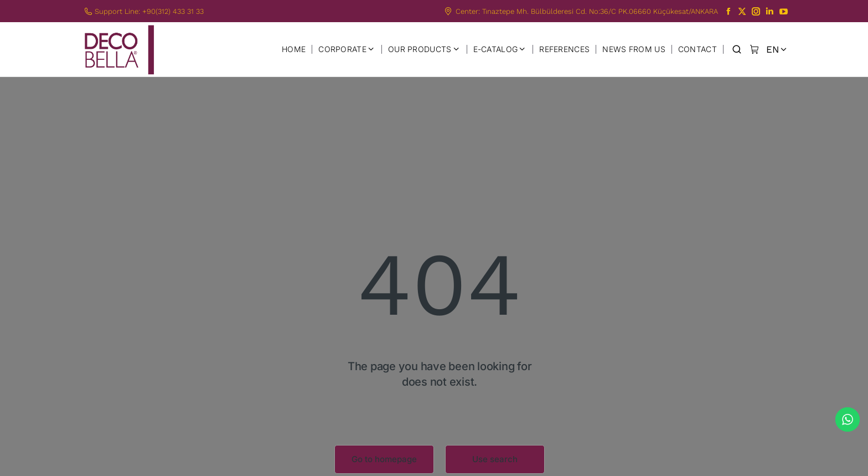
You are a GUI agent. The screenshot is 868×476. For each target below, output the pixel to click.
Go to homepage (384, 459)
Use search (495, 459)
